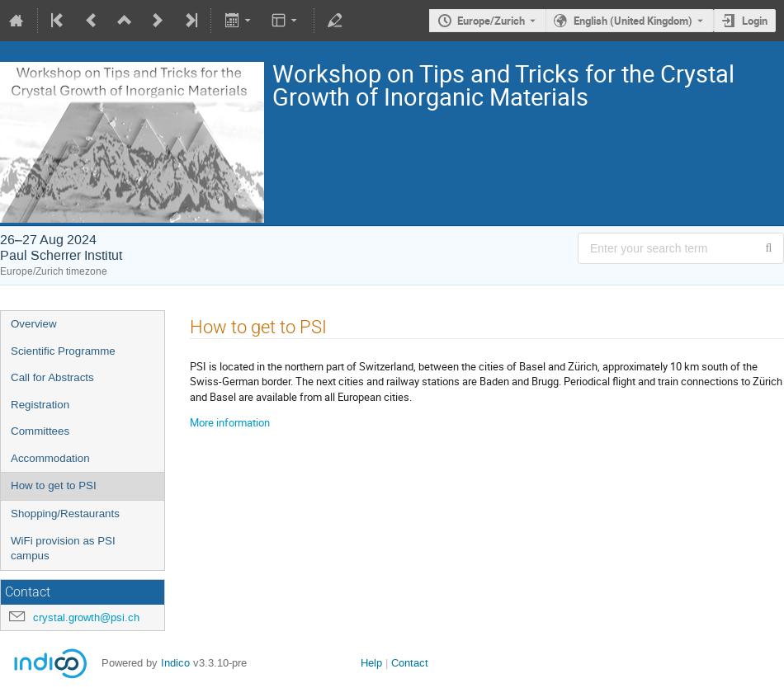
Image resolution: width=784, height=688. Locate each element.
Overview (34, 324)
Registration (40, 405)
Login (755, 21)
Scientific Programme (63, 351)
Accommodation (50, 458)
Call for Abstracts (52, 377)
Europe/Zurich (491, 21)
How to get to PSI (54, 485)
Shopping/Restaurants (65, 514)
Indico (175, 663)
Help (371, 663)
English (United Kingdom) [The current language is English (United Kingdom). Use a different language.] (633, 21)
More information (230, 422)
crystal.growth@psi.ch (86, 617)
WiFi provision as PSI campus (63, 549)
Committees (40, 431)
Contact (410, 663)
